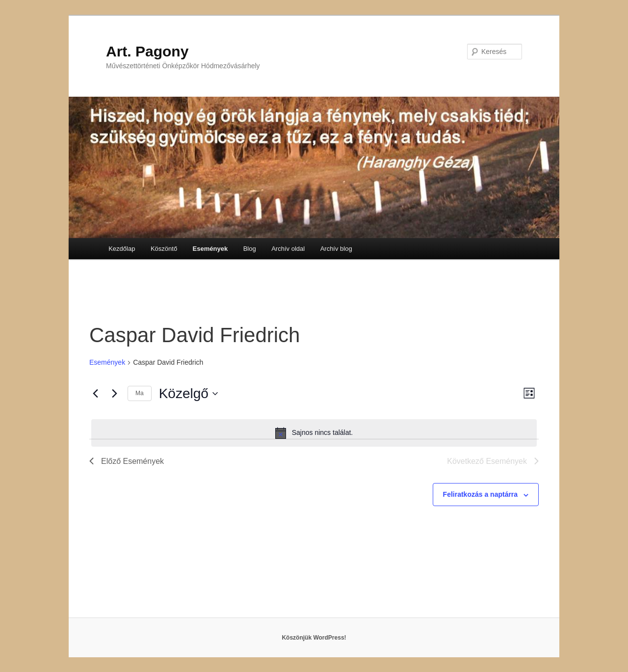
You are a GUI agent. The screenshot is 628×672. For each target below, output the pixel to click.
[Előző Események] (95, 394)
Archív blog (336, 249)
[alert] (314, 433)
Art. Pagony (147, 51)
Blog (250, 249)
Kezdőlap (122, 249)
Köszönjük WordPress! (314, 638)
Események (210, 249)
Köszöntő (164, 249)
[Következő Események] (114, 394)
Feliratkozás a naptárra (481, 494)
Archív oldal (288, 249)
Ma (140, 393)
